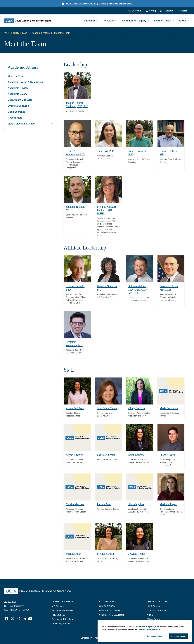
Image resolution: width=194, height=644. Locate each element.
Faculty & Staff (19, 33)
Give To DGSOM (107, 606)
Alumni (150, 615)
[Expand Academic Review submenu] (52, 88)
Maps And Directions (156, 611)
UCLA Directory (154, 606)
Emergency (152, 628)
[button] (166, 11)
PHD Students (59, 615)
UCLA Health (135, 11)
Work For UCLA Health (110, 611)
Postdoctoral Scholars (62, 619)
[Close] (188, 640)
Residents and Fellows (63, 611)
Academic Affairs (41, 33)
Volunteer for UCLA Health (112, 615)
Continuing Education (62, 624)
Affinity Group (153, 619)
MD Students (58, 606)
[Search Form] (182, 11)
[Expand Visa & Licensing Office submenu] (52, 124)
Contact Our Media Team (159, 624)
